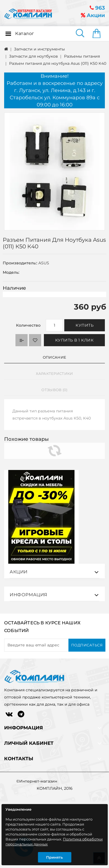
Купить (85, 325)
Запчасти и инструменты (39, 49)
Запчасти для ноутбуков (34, 56)
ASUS (44, 263)
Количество (28, 325)
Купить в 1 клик (75, 340)
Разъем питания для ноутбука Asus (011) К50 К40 (58, 63)
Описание (55, 357)
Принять (55, 857)
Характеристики (54, 373)
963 (97, 8)
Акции (93, 15)
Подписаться (87, 665)
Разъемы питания (82, 56)
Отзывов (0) (54, 390)
